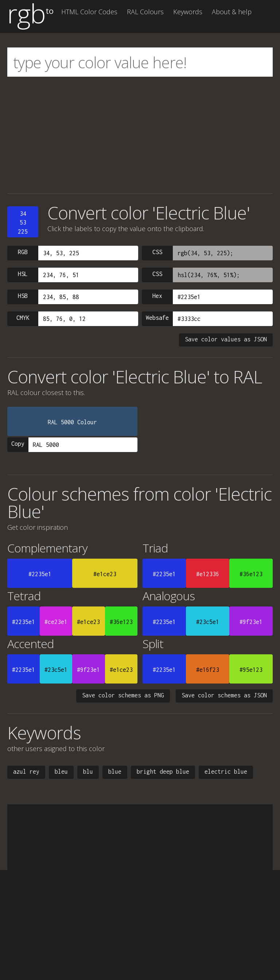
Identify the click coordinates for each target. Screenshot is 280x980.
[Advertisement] (140, 135)
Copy (18, 444)
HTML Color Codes (89, 12)
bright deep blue (163, 772)
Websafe (157, 318)
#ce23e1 (56, 622)
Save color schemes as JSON (224, 695)
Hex (157, 296)
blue (115, 772)
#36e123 (251, 574)
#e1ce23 (105, 574)
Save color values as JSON (226, 339)
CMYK (23, 318)
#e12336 (208, 574)
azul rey (26, 772)
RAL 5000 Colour (72, 422)
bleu (61, 772)
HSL (23, 274)
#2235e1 (40, 574)
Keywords (188, 12)
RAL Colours (145, 12)
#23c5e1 (208, 622)
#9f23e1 (251, 622)
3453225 (23, 223)
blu (88, 772)
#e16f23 (208, 670)
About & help (232, 12)
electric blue (226, 772)
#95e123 (251, 670)
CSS (157, 252)
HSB (23, 296)
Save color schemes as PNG (123, 695)
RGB (23, 252)
